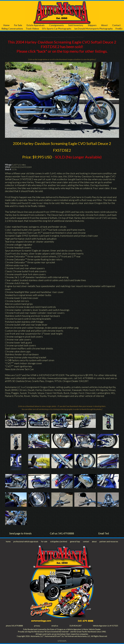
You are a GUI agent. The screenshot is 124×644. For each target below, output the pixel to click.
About (104, 25)
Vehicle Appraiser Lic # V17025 (105, 626)
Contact (116, 25)
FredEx (119, 29)
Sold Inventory (76, 25)
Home (6, 25)
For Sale (18, 25)
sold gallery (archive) (59, 541)
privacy (37, 626)
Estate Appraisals (36, 25)
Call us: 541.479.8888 (62, 533)
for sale (44, 541)
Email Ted (104, 533)
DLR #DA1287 (76, 626)
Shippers (92, 25)
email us (55, 626)
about (94, 541)
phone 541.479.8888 (14, 626)
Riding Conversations (12, 29)
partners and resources (109, 541)
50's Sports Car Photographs (57, 29)
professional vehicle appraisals (26, 541)
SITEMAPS (62, 641)
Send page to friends (20, 533)
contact (86, 541)
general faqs (75, 541)
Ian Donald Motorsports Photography (93, 29)
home (8, 541)
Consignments (56, 25)
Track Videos (32, 29)
